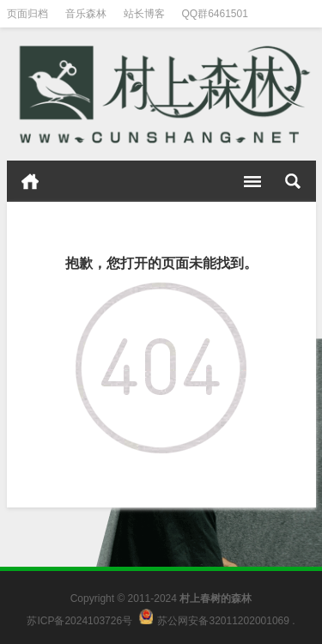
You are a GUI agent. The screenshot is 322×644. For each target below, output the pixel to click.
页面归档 (27, 14)
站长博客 (144, 14)
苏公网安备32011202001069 (223, 621)
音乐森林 (86, 14)
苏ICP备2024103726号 (79, 621)
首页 (30, 181)
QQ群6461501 (215, 14)
